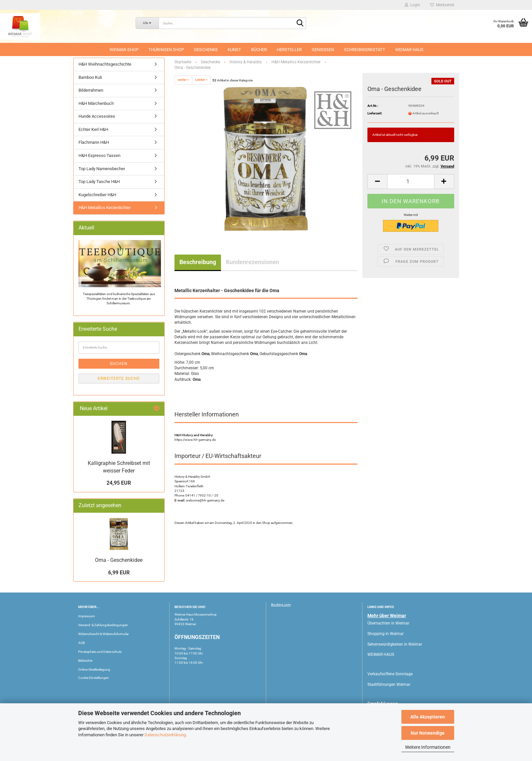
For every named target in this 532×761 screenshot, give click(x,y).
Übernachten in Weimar (388, 623)
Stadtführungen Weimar (389, 685)
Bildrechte (85, 661)
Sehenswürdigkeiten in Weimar (395, 644)
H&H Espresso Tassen (99, 155)
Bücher (259, 50)
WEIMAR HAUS (409, 50)
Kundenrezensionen (252, 262)
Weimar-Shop (124, 50)
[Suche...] (147, 23)
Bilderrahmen (91, 90)
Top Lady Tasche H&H (99, 182)
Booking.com (281, 605)
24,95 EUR (119, 483)
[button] (377, 182)
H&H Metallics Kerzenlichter (105, 208)
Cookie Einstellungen (94, 678)
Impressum (87, 616)
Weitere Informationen (428, 747)
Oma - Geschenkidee (119, 560)
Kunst (234, 50)
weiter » (183, 80)
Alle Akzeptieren (428, 717)
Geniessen (323, 50)
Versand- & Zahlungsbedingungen (103, 625)
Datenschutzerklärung (165, 735)
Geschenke (206, 50)
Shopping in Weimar (386, 634)
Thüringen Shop (166, 50)
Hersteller (289, 50)
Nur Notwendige (428, 733)
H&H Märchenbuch (96, 103)
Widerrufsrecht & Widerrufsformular (103, 634)
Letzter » (201, 80)
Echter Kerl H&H (93, 129)
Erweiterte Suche (119, 379)
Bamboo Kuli (90, 77)
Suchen (119, 364)
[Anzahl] (411, 182)
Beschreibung (198, 262)
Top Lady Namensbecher (102, 169)
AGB (81, 643)
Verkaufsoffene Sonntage (390, 674)
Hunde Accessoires (97, 116)
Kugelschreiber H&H (97, 195)
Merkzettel (442, 5)
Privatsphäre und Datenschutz (100, 652)
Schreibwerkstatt (365, 50)
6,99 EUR (119, 573)
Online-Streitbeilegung (94, 670)
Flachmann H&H (94, 142)
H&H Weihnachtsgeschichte (105, 64)
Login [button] (412, 5)
